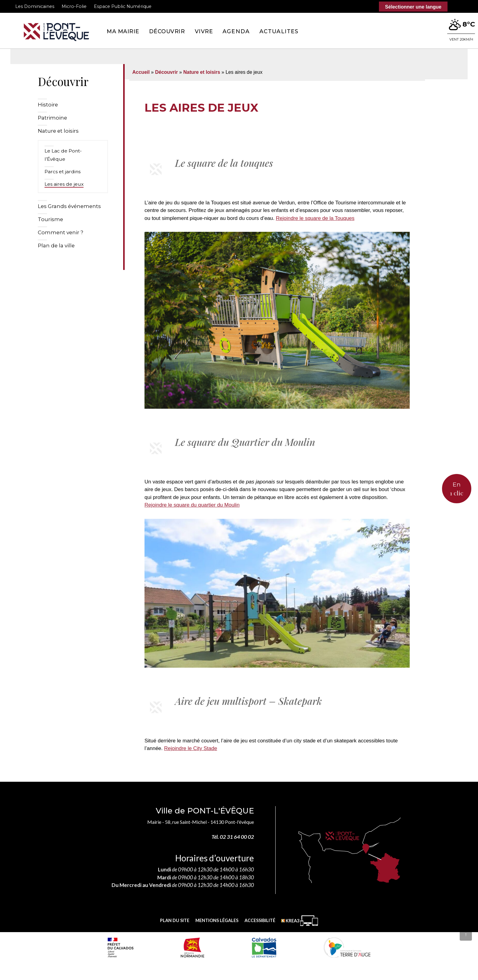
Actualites (279, 31)
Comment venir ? (61, 232)
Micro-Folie (74, 6)
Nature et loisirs (58, 131)
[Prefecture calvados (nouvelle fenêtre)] (120, 947)
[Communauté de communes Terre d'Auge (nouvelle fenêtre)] (347, 947)
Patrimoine (52, 118)
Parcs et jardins (62, 172)
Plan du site (175, 920)
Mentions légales (217, 920)
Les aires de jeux (64, 184)
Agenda (236, 31)
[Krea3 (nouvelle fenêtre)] (300, 921)
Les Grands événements (69, 206)
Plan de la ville (56, 246)
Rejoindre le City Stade (191, 748)
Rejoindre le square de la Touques (315, 218)
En (457, 489)
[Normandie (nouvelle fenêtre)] (193, 947)
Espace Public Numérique (123, 6)
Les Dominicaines (35, 6)
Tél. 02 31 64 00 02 (233, 837)
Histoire (48, 105)
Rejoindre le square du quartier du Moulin (192, 505)
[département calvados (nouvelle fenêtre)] (264, 947)
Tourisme (50, 219)
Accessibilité (260, 920)
